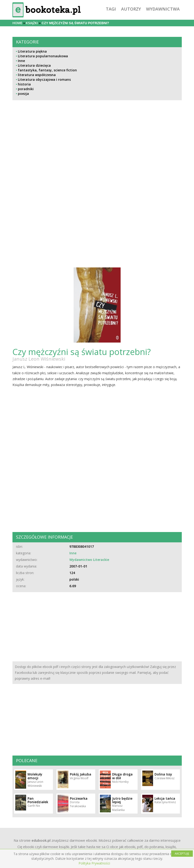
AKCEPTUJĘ (182, 854)
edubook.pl (41, 840)
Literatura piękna (32, 51)
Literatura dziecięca (34, 65)
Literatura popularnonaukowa (43, 56)
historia (24, 84)
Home (17, 23)
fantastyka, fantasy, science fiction (47, 70)
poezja (23, 94)
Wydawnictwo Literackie (89, 560)
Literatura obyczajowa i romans (44, 79)
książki (32, 23)
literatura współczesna (37, 75)
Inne (21, 61)
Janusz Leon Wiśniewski (39, 359)
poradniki (26, 89)
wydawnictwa (163, 9)
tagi (111, 9)
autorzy (131, 9)
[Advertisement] (97, 151)
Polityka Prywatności (94, 863)
